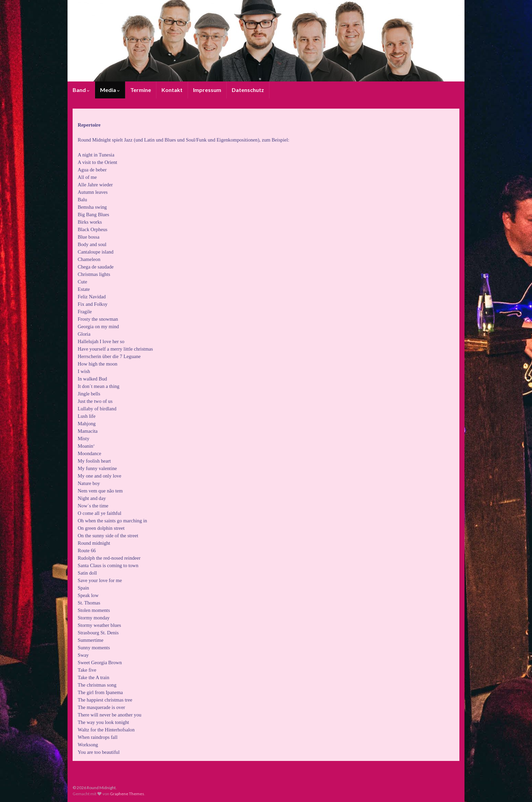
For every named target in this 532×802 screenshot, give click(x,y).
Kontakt (172, 90)
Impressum (207, 90)
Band (81, 90)
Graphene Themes (127, 794)
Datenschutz (248, 90)
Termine (141, 90)
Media (110, 90)
